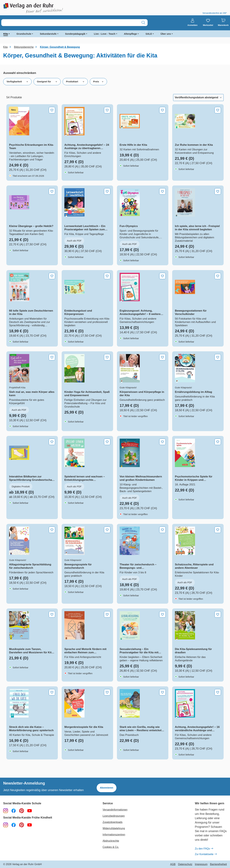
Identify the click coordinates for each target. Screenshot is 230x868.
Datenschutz (185, 864)
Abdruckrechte (111, 841)
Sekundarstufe (48, 34)
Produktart (75, 82)
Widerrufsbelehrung (114, 828)
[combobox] (70, 23)
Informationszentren (114, 835)
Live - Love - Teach (105, 34)
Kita (6, 34)
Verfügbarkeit (17, 82)
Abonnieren (106, 788)
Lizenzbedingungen (114, 816)
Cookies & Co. (111, 847)
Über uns (166, 34)
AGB (173, 864)
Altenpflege (130, 34)
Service (108, 803)
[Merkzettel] (208, 23)
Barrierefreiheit (218, 864)
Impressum (201, 864)
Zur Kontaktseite (206, 854)
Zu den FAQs (204, 849)
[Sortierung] (198, 98)
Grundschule (24, 34)
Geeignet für (47, 82)
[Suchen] (143, 23)
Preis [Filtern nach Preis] (98, 82)
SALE (149, 34)
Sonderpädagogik (75, 34)
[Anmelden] (193, 23)
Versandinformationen (115, 810)
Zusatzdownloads (113, 822)
